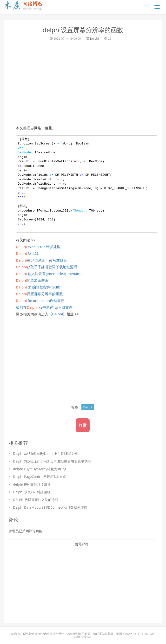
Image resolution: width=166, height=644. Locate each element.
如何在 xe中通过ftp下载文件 (44, 307)
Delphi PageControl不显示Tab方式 (40, 477)
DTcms (150, 634)
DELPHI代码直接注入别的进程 (36, 500)
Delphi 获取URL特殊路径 (32, 492)
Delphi (94, 39)
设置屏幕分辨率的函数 (39, 294)
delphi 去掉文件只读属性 (32, 484)
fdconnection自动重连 (40, 300)
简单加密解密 (32, 280)
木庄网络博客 (26, 634)
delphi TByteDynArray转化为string (40, 469)
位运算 (27, 253)
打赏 (83, 425)
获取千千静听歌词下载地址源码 (47, 267)
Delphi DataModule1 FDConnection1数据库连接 (50, 507)
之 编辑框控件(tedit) (38, 287)
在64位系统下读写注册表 (41, 260)
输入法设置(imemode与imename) (50, 274)
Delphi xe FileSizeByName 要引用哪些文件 (45, 453)
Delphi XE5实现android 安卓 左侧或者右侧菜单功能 (52, 461)
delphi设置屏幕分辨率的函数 (83, 30)
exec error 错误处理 (38, 247)
